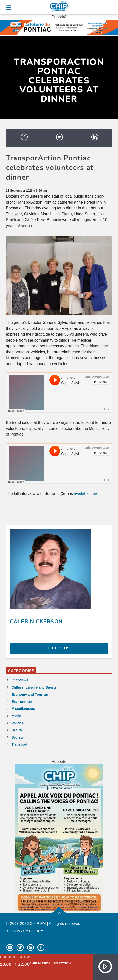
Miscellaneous (23, 709)
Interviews (20, 680)
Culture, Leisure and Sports (34, 687)
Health (17, 730)
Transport (19, 744)
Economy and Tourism (30, 695)
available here (86, 494)
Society (17, 737)
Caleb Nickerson (36, 622)
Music (16, 716)
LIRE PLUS (59, 648)
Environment (22, 702)
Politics (17, 723)
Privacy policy (27, 931)
